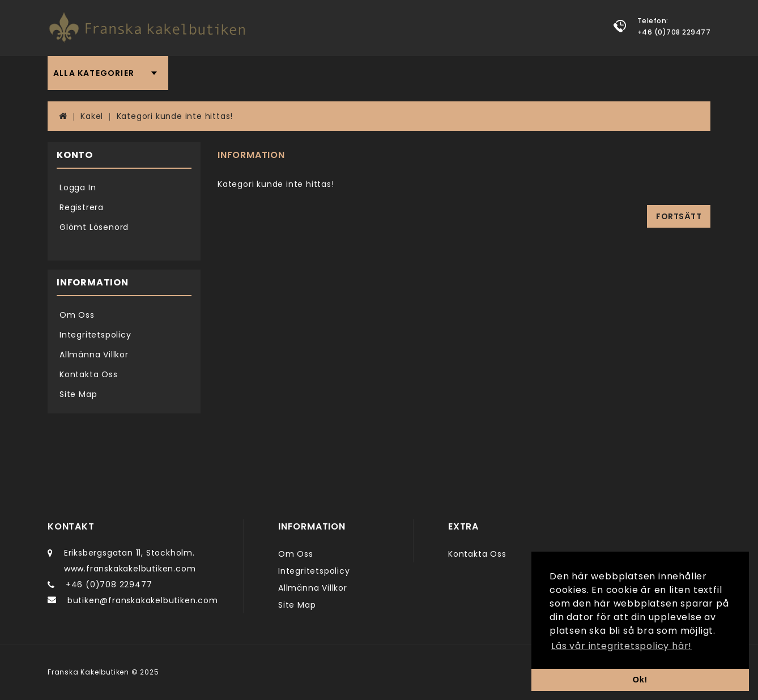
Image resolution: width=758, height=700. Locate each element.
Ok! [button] (640, 680)
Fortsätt (679, 216)
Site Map (78, 394)
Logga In (78, 187)
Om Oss (77, 315)
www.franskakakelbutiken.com (130, 569)
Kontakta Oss (89, 374)
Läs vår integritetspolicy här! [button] (621, 646)
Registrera (82, 207)
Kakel (92, 116)
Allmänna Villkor (94, 355)
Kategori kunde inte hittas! (175, 116)
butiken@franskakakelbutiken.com (143, 600)
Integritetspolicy (95, 335)
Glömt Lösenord (94, 227)
